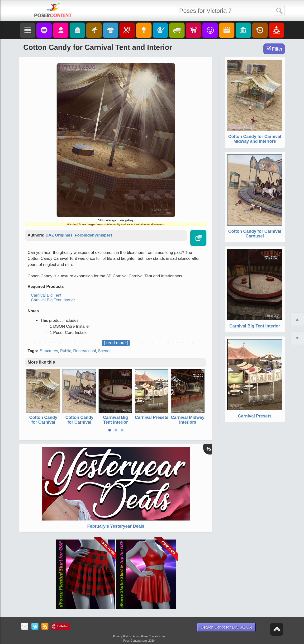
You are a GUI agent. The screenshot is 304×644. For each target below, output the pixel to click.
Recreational (84, 351)
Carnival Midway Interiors (188, 420)
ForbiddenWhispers (94, 235)
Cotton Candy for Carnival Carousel (79, 422)
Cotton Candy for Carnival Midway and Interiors (43, 424)
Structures (49, 351)
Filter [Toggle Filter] (277, 49)
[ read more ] (116, 343)
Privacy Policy (122, 636)
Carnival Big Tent (46, 295)
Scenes (105, 351)
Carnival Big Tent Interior (53, 300)
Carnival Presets (152, 417)
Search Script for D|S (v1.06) (226, 627)
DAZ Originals (59, 235)
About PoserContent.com (149, 636)
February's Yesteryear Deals (116, 526)
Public (66, 351)
